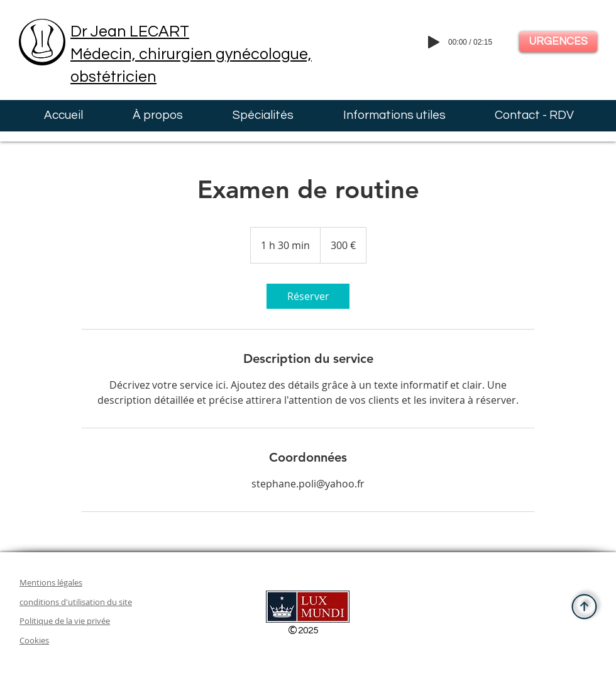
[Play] (434, 42)
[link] (308, 296)
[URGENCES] (558, 42)
